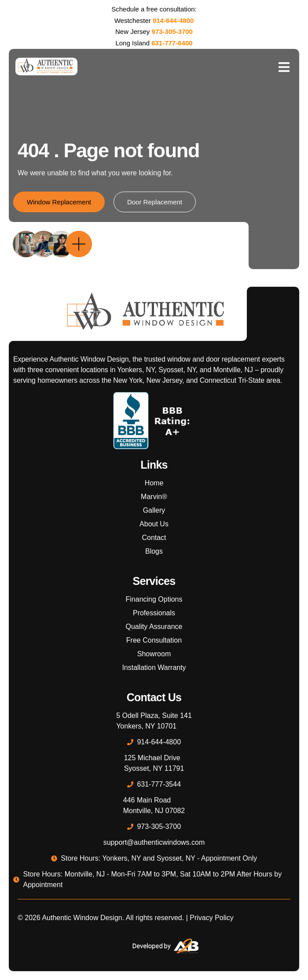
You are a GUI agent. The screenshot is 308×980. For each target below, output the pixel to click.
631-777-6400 (172, 43)
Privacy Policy (212, 918)
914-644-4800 (173, 20)
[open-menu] (284, 67)
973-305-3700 (172, 31)
